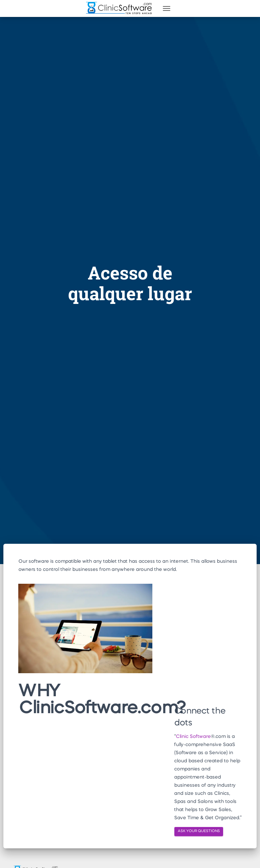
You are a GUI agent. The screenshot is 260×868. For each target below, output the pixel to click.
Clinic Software (193, 737)
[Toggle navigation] (167, 8)
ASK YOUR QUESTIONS (199, 831)
